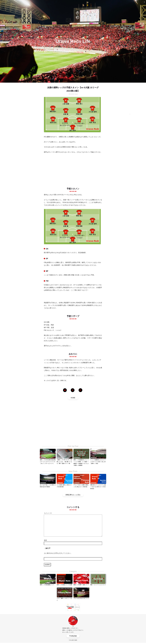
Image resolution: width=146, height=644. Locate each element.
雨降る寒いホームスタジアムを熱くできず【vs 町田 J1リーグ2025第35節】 (98, 487)
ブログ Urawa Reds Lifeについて (81, 598)
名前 (45, 540)
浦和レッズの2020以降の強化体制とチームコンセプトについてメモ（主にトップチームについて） (48, 462)
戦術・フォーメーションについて (98, 585)
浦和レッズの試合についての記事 (64, 585)
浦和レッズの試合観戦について (47, 585)
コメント (48, 513)
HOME (73, 398)
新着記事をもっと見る (73, 495)
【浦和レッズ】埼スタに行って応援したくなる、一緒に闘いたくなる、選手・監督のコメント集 (64, 462)
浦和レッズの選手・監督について (81, 585)
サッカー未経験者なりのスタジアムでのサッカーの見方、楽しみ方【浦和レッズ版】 (98, 462)
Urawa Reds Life (73, 41)
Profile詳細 (73, 636)
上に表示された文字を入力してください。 (58, 553)
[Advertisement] (73, 169)
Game (76, 94)
